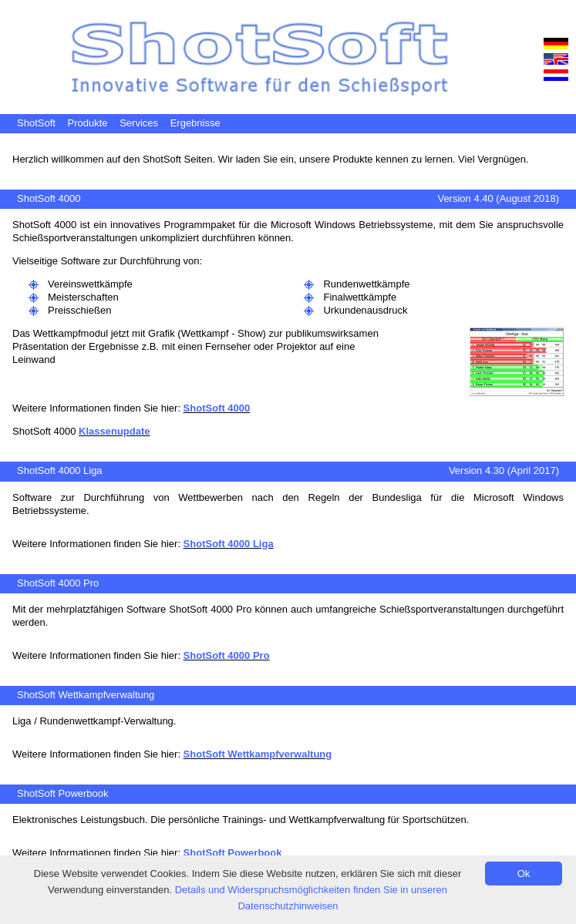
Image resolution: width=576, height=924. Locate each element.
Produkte (88, 123)
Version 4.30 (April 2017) (504, 470)
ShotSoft (36, 123)
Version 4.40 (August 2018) (498, 198)
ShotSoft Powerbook (63, 793)
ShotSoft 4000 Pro (58, 583)
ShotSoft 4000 (49, 198)
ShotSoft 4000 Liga (60, 470)
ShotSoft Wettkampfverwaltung (86, 695)
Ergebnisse (195, 123)
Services (139, 123)
